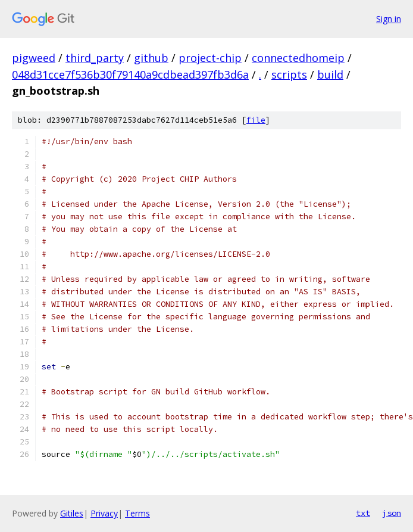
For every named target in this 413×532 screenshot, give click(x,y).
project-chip (210, 58)
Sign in (389, 19)
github (151, 58)
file (256, 120)
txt (363, 513)
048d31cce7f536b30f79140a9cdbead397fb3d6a (130, 74)
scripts (289, 74)
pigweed (34, 58)
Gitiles (72, 513)
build (330, 74)
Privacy (104, 513)
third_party (95, 58)
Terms (137, 513)
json (392, 513)
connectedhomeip (298, 58)
